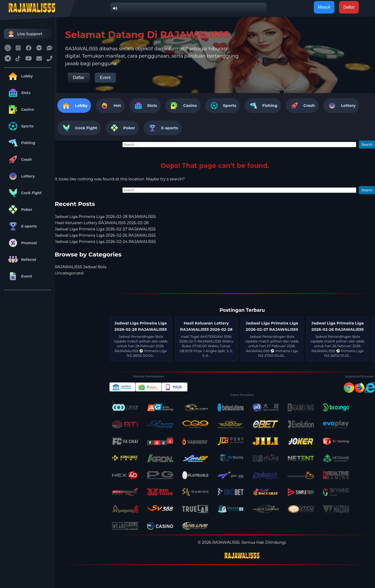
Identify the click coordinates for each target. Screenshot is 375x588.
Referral (21, 260)
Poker (19, 210)
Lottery (21, 176)
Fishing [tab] (263, 106)
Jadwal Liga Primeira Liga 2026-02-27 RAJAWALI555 (105, 229)
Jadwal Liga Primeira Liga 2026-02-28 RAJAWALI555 (105, 216)
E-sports (22, 226)
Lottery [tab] (341, 106)
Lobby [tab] (74, 106)
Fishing (21, 143)
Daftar (79, 78)
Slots (18, 93)
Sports (20, 126)
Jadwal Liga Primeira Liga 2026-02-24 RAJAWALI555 (105, 241)
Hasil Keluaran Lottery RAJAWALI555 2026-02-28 (102, 223)
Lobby (20, 76)
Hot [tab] (110, 106)
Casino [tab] (183, 106)
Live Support (24, 34)
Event (19, 276)
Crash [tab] (302, 106)
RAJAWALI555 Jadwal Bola (81, 267)
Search (367, 145)
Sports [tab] (223, 106)
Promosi (22, 243)
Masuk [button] (324, 7)
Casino (20, 109)
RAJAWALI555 (226, 542)
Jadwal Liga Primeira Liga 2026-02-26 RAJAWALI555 (105, 235)
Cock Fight (24, 193)
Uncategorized (69, 273)
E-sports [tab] (163, 128)
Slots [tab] (145, 106)
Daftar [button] (349, 7)
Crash (19, 160)
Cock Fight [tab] (79, 128)
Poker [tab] (122, 128)
